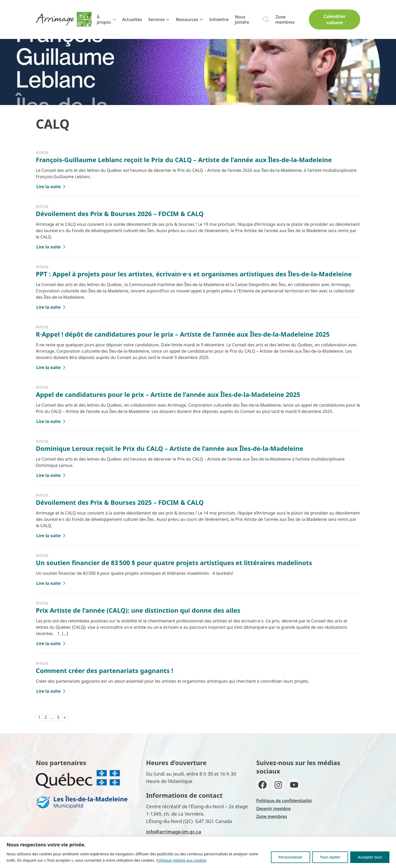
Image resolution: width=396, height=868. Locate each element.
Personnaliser (291, 857)
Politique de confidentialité (284, 801)
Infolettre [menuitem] (219, 19)
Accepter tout (370, 857)
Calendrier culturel (335, 19)
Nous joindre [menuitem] (242, 19)
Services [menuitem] (159, 19)
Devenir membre (273, 809)
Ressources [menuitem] (189, 19)
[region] (198, 852)
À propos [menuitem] (106, 19)
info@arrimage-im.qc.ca (174, 832)
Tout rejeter (330, 857)
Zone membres (285, 19)
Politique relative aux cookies (182, 860)
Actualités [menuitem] (132, 19)
